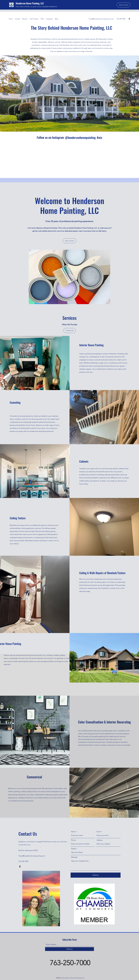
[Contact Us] (69, 330)
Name (73, 832)
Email (99, 832)
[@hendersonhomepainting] (80, 138)
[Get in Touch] (70, 241)
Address (100, 840)
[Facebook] (129, 19)
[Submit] (96, 875)
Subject (74, 849)
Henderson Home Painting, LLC (30, 3)
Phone (73, 840)
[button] (124, 5)
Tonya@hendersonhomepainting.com (101, 19)
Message (74, 857)
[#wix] (100, 138)
